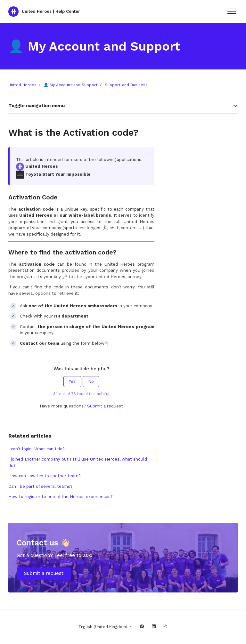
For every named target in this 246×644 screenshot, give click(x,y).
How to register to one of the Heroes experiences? (61, 497)
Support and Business (126, 85)
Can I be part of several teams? (40, 486)
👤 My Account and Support (71, 85)
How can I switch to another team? (45, 476)
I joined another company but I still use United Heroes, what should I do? (79, 462)
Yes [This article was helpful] (72, 381)
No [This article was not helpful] (91, 381)
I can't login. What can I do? (37, 449)
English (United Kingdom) (106, 627)
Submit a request (105, 406)
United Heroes (22, 85)
